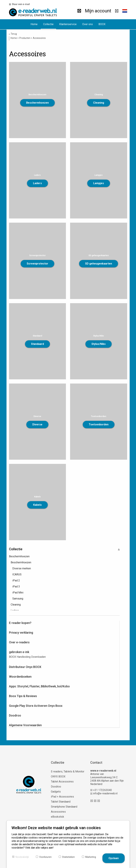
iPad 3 (16, 587)
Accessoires (58, 812)
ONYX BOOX (58, 777)
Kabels (37, 505)
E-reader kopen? (20, 623)
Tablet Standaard (61, 802)
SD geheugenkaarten (99, 264)
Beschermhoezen (37, 103)
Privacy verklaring (21, 633)
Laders (37, 183)
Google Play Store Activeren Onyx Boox (36, 706)
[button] (125, 11)
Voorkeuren (45, 857)
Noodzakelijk (22, 857)
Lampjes (99, 183)
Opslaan (114, 858)
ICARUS (17, 574)
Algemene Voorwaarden (25, 725)
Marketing (91, 857)
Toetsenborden (99, 424)
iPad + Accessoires (62, 797)
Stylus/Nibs (99, 344)
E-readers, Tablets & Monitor (68, 771)
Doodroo (15, 715)
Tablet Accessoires (62, 782)
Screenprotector (37, 264)
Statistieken (68, 857)
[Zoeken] (78, 11)
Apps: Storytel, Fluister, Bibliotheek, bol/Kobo (39, 686)
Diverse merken (22, 568)
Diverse (37, 424)
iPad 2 (16, 580)
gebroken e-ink (19, 652)
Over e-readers (19, 642)
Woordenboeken (20, 677)
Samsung (18, 599)
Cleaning (99, 103)
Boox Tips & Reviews (23, 696)
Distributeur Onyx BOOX (25, 667)
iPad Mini (18, 593)
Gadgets (56, 792)
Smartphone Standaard (64, 807)
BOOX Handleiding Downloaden (27, 657)
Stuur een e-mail (20, 4)
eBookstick (57, 817)
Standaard (37, 344)
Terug (13, 34)
